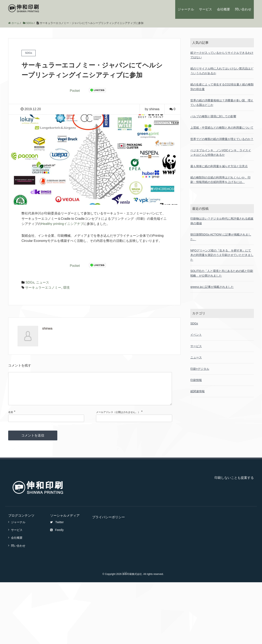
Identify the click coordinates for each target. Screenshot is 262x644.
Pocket (75, 91)
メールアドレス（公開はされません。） (118, 419)
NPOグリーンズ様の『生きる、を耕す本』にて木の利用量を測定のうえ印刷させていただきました (222, 255)
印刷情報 (196, 380)
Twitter (57, 529)
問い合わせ (243, 9)
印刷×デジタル (200, 369)
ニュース (43, 282)
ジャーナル (186, 9)
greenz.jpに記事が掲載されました (212, 287)
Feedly (57, 536)
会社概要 (224, 9)
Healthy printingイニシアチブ (62, 224)
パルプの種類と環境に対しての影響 (213, 116)
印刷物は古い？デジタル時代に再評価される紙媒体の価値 (222, 221)
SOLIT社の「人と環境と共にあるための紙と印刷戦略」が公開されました (222, 273)
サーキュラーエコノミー (43, 288)
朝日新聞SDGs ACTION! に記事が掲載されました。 (221, 237)
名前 (11, 419)
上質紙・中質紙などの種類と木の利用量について (222, 128)
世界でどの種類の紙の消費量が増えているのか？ (222, 139)
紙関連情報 (198, 391)
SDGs (30, 282)
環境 (66, 288)
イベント (196, 335)
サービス (206, 9)
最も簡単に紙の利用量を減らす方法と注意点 (219, 166)
